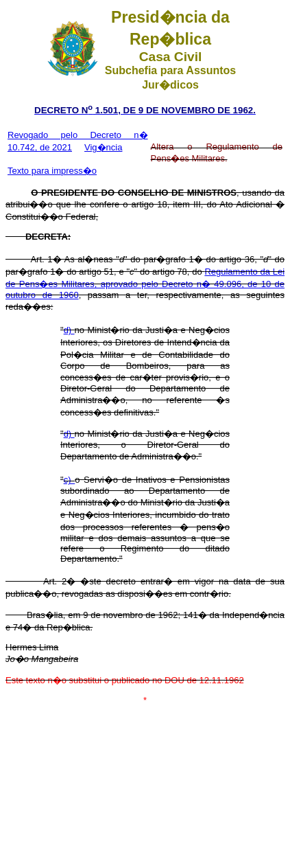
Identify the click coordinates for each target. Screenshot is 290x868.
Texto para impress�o (52, 171)
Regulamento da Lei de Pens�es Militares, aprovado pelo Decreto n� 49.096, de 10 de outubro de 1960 (145, 283)
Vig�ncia (103, 147)
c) (70, 480)
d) (69, 330)
